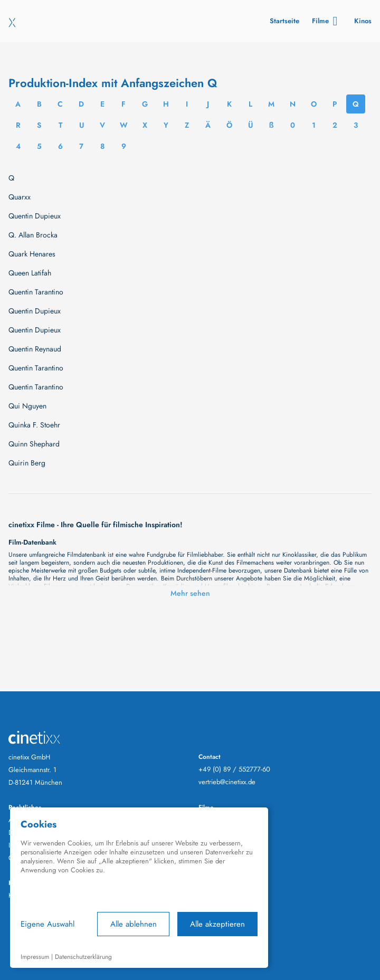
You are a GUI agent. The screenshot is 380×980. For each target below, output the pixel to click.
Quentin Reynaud (35, 349)
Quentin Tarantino (36, 292)
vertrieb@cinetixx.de (227, 782)
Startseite (284, 21)
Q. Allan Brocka (33, 235)
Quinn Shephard (34, 444)
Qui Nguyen (27, 406)
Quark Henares (32, 254)
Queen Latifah (30, 273)
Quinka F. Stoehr (34, 425)
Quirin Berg (27, 463)
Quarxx (20, 197)
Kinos (363, 21)
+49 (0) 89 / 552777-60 (234, 769)
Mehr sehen (190, 593)
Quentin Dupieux (35, 216)
